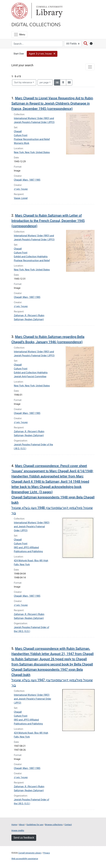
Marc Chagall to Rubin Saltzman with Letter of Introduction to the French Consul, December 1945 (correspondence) (48, 221)
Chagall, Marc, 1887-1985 (27, 180)
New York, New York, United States (32, 152)
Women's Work (22, 143)
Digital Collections (36, 24)
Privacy (46, 853)
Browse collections (54, 825)
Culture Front (21, 135)
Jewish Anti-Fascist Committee (30, 377)
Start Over (19, 54)
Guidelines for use (35, 825)
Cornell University (20, 11)
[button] (42, 54)
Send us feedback (24, 838)
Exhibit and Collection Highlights (31, 257)
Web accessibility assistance (25, 859)
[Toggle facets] (90, 67)
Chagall (18, 131)
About (22, 825)
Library (49, 11)
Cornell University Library (30, 853)
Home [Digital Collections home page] (14, 825)
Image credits (18, 830)
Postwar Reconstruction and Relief (32, 139)
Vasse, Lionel (21, 198)
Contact (68, 825)
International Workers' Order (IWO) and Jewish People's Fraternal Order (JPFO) (32, 527)
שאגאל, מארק (21, 189)
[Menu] (19, 35)
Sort (23, 83)
